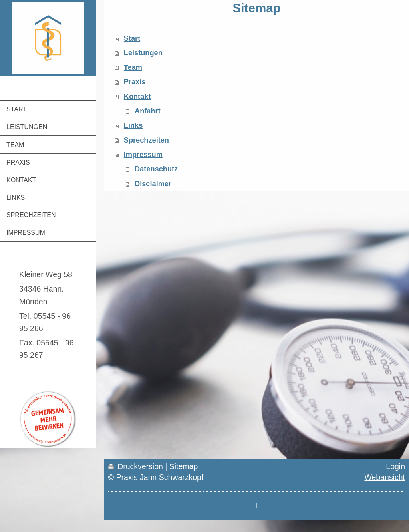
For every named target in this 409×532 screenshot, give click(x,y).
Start (132, 38)
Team (133, 67)
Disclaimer (153, 184)
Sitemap (184, 466)
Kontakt (137, 97)
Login (395, 466)
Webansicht (385, 477)
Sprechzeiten (146, 140)
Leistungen (143, 53)
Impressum (143, 155)
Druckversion (137, 466)
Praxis (135, 82)
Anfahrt (148, 111)
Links (133, 125)
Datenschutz (156, 169)
